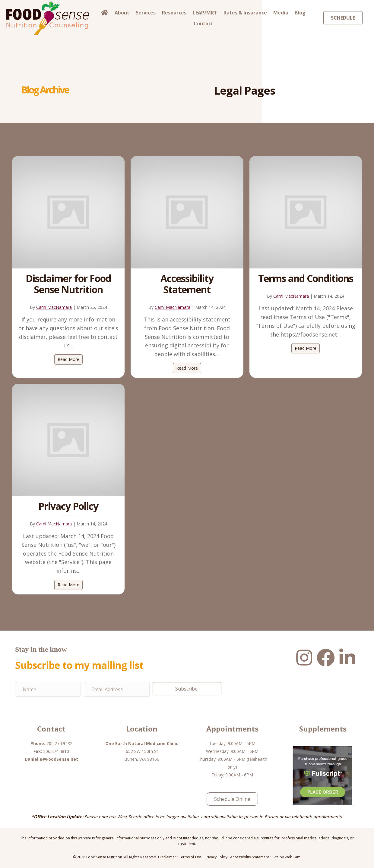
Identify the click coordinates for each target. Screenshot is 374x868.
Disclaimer (167, 858)
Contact (203, 24)
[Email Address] (117, 690)
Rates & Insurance (245, 13)
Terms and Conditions (306, 278)
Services (146, 13)
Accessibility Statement (187, 284)
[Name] (48, 690)
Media (281, 13)
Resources (174, 13)
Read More (70, 359)
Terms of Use (190, 858)
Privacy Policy (68, 506)
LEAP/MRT (205, 13)
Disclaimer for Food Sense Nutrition (68, 284)
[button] (187, 689)
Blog (300, 13)
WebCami (293, 858)
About (122, 13)
